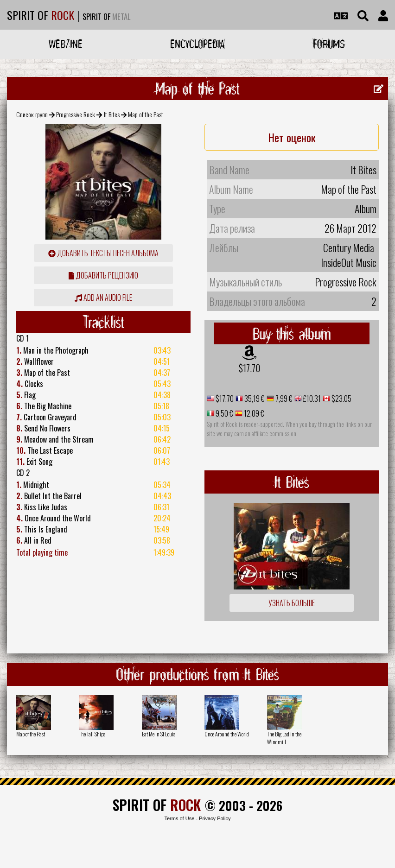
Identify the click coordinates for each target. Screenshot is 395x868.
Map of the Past (31, 734)
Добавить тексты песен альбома (103, 253)
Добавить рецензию (103, 275)
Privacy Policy (215, 818)
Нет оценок (292, 137)
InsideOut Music (349, 262)
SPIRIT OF (41, 15)
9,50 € (224, 413)
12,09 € (253, 413)
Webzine (66, 44)
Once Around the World (227, 734)
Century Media (349, 247)
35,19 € (254, 399)
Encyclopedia (197, 44)
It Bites (112, 114)
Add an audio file (103, 298)
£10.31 (311, 399)
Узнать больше (292, 603)
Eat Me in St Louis (159, 734)
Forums (329, 44)
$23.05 (341, 399)
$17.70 (249, 368)
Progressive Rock (76, 114)
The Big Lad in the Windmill (284, 738)
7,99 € (283, 399)
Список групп (32, 114)
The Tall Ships (92, 734)
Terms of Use (179, 818)
